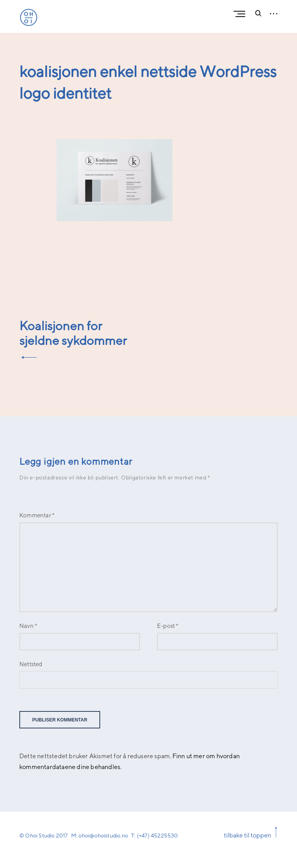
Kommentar (37, 515)
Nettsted (31, 664)
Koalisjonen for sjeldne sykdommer (73, 333)
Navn (28, 626)
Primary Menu (241, 14)
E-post (168, 626)
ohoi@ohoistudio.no (103, 835)
